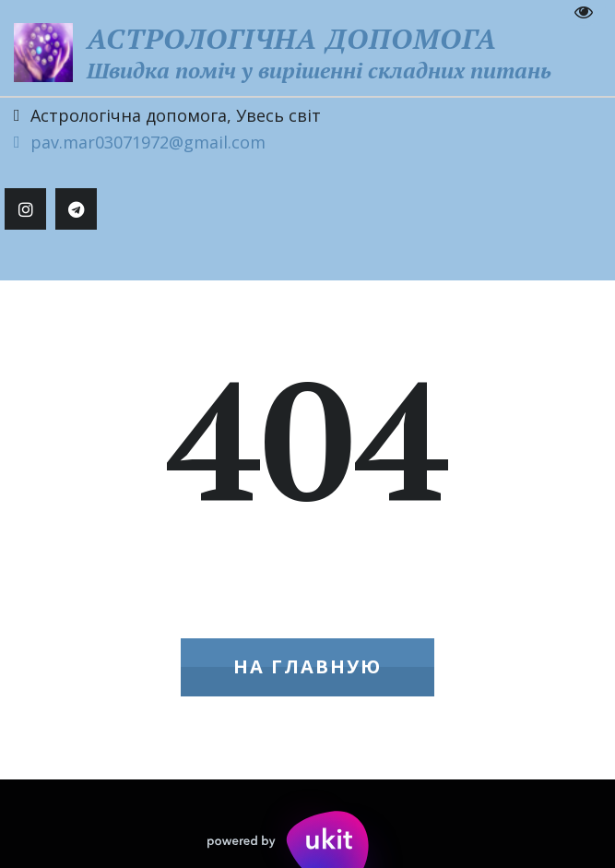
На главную (307, 666)
